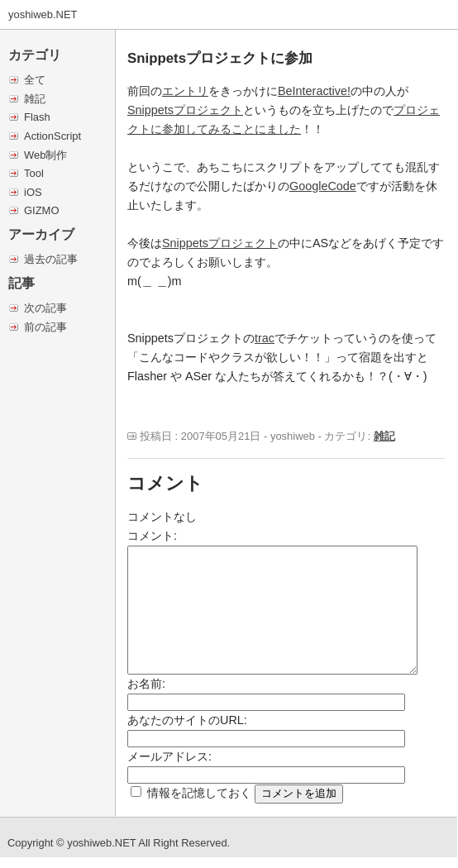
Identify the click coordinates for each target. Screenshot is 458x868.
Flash (37, 117)
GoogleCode (323, 186)
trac (265, 338)
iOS (33, 192)
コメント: (152, 536)
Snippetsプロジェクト (185, 110)
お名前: (146, 684)
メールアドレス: (169, 756)
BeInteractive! (314, 91)
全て (35, 80)
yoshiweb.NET (43, 14)
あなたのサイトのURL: (187, 720)
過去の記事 (51, 259)
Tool (34, 173)
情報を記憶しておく (199, 793)
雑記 (35, 99)
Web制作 (45, 155)
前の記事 (45, 327)
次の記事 (45, 308)
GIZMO (41, 210)
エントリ (185, 91)
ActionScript (52, 136)
